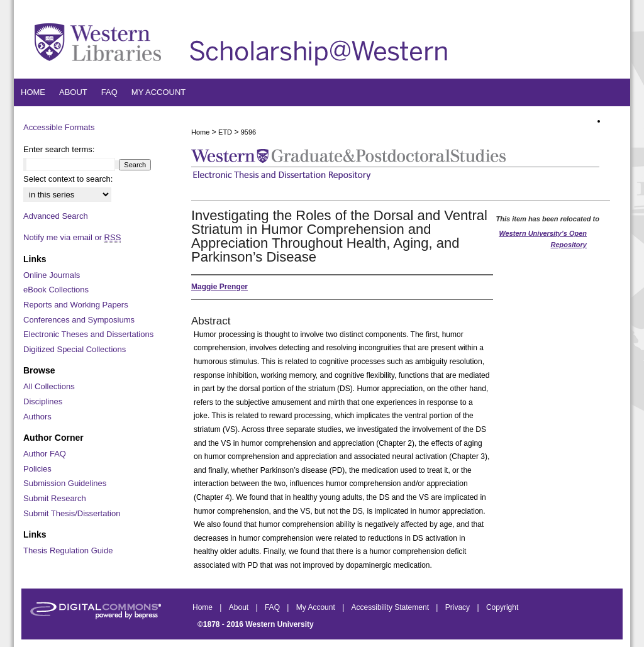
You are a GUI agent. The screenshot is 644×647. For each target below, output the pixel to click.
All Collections (49, 386)
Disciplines (43, 401)
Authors (37, 417)
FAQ (273, 607)
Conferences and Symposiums (79, 320)
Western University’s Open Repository (543, 239)
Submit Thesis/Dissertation (72, 513)
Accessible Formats (59, 127)
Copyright (502, 607)
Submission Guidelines (65, 483)
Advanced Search (56, 216)
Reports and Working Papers (76, 305)
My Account (317, 607)
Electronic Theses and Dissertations (88, 334)
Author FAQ (45, 454)
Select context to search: (68, 179)
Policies (37, 469)
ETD (225, 132)
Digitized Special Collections (75, 349)
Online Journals (52, 275)
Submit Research (55, 498)
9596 (248, 132)
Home (200, 132)
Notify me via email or (72, 238)
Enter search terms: (59, 149)
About (240, 607)
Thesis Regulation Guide (68, 550)
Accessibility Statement (391, 607)
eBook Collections (56, 290)
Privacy (459, 607)
